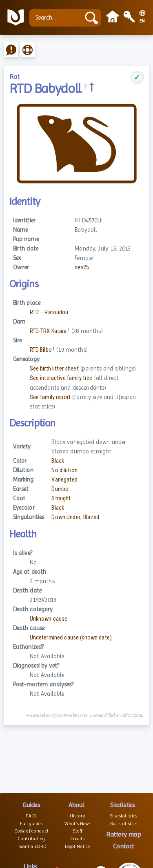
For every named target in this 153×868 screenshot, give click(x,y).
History (78, 816)
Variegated (64, 480)
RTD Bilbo (41, 350)
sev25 (82, 268)
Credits (77, 839)
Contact (124, 846)
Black (58, 461)
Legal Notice (78, 846)
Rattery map (123, 834)
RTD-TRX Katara (48, 331)
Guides (31, 805)
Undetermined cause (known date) (71, 638)
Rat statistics (124, 824)
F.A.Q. (31, 816)
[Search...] (57, 18)
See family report (50, 397)
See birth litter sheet (54, 369)
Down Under (66, 517)
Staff (77, 831)
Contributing (31, 839)
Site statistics (123, 816)
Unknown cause (49, 619)
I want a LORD (31, 846)
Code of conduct (31, 831)
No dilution (64, 470)
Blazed (91, 517)
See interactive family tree (61, 378)
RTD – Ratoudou (49, 312)
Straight (61, 498)
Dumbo (60, 489)
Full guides (31, 824)
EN (142, 21)
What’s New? (78, 824)
